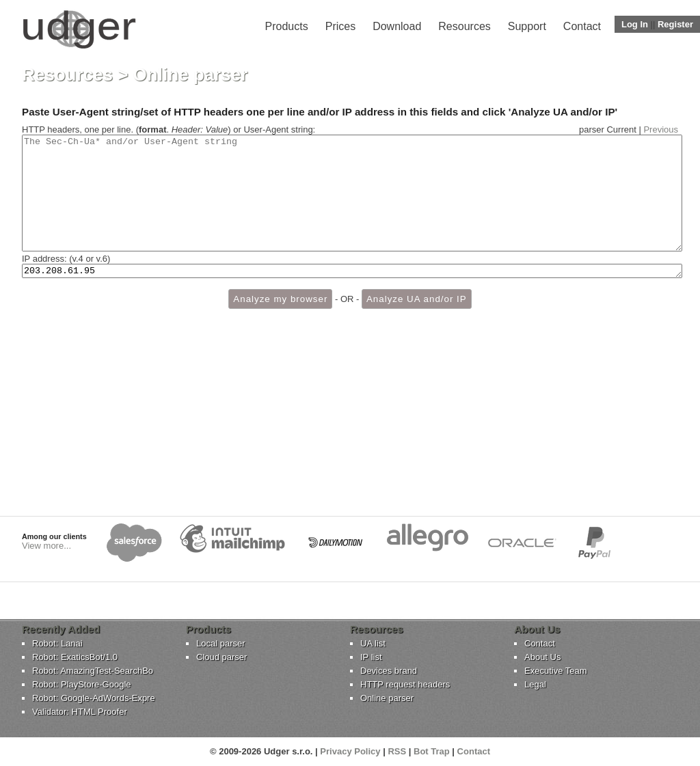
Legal (535, 684)
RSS (397, 751)
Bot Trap (432, 751)
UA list (373, 643)
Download (397, 26)
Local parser (221, 643)
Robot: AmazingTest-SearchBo (93, 671)
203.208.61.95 (352, 295)
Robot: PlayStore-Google (82, 684)
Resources (464, 26)
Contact (582, 26)
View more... (46, 546)
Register (675, 24)
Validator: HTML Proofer (80, 712)
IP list (371, 657)
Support (527, 26)
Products (287, 26)
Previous (661, 129)
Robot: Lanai (57, 643)
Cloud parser (221, 657)
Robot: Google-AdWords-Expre (94, 698)
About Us (542, 657)
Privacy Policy (350, 751)
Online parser (387, 698)
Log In (635, 24)
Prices (340, 26)
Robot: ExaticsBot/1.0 (75, 657)
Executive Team (556, 671)
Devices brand (389, 671)
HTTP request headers (405, 684)
